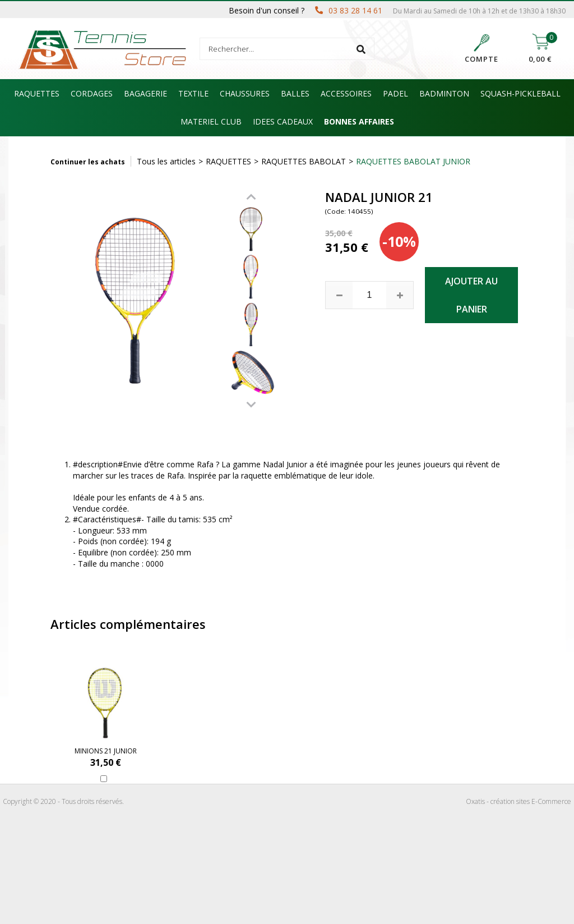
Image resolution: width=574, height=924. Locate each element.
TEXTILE (193, 93)
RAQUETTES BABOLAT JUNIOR (413, 161)
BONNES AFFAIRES (359, 121)
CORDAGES (92, 93)
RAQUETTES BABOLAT (304, 161)
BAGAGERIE (145, 93)
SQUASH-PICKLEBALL (520, 93)
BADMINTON (444, 93)
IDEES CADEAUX (283, 121)
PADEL (395, 93)
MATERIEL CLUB (211, 121)
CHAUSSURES (245, 93)
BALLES (295, 93)
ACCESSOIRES (346, 93)
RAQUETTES (37, 93)
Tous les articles (166, 161)
